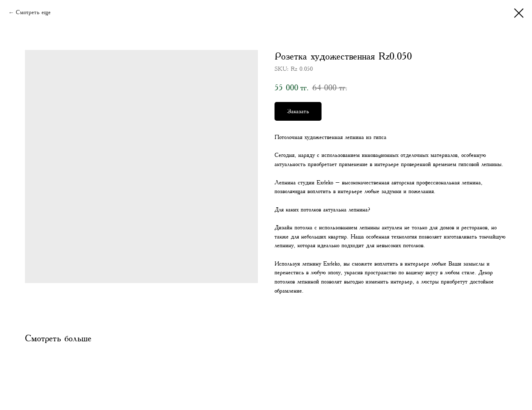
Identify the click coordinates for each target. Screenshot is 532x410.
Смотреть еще (33, 12)
